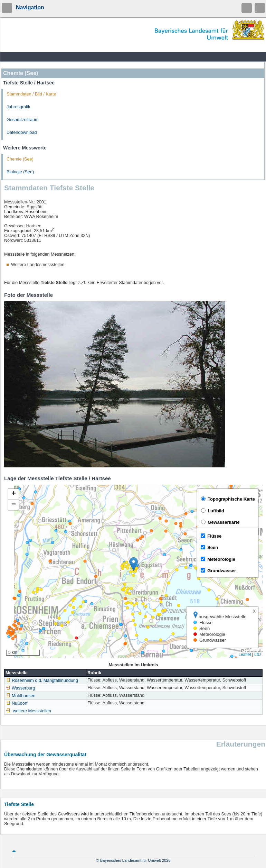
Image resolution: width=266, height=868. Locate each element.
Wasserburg (20, 688)
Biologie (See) (20, 172)
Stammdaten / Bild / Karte (31, 94)
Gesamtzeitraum (22, 120)
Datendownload (22, 133)
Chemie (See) (20, 159)
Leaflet (245, 655)
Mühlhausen (21, 696)
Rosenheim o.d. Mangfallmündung (42, 680)
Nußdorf (17, 703)
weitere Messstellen (32, 711)
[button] (134, 564)
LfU (258, 655)
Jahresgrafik (18, 107)
